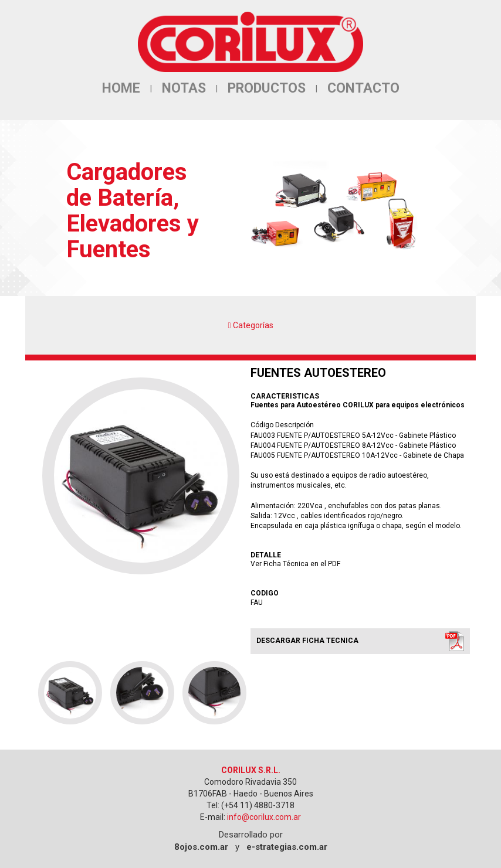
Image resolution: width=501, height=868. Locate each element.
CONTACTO (363, 88)
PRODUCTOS (267, 88)
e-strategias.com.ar (287, 847)
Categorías (250, 325)
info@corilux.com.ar (264, 817)
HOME (121, 88)
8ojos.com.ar (201, 847)
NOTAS (184, 88)
